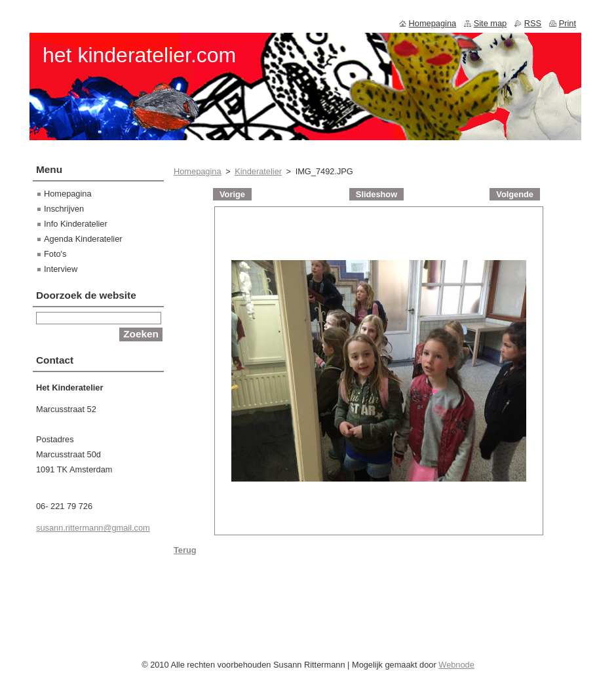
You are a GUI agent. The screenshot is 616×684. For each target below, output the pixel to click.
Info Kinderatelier (76, 224)
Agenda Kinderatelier (83, 239)
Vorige (232, 194)
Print (568, 23)
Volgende (515, 194)
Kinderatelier (258, 171)
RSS (533, 23)
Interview (61, 269)
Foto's (55, 254)
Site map (491, 23)
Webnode (456, 668)
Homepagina (198, 171)
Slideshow (376, 194)
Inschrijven (64, 209)
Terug (185, 550)
